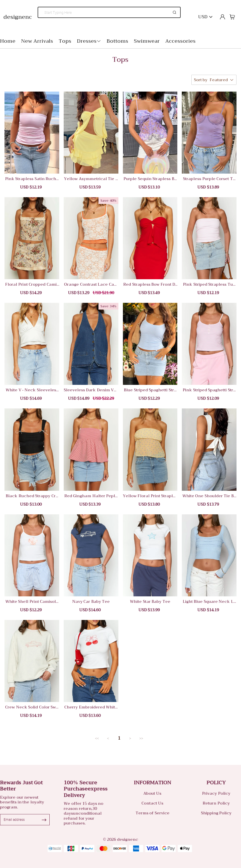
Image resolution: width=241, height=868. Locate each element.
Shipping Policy (216, 813)
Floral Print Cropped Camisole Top (32, 284)
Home (8, 41)
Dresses (89, 41)
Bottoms (117, 41)
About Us (152, 793)
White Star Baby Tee (150, 601)
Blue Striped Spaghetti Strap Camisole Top (150, 390)
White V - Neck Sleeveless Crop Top (32, 390)
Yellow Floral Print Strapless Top (150, 496)
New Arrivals (37, 41)
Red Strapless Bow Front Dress (150, 284)
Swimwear (147, 41)
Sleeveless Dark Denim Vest (91, 390)
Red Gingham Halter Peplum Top (91, 496)
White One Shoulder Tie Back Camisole (209, 496)
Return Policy (216, 803)
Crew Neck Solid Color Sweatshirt (32, 707)
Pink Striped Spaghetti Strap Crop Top (209, 390)
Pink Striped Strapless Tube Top (209, 284)
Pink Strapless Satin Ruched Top (32, 179)
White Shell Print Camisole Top (32, 601)
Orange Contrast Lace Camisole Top (91, 284)
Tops (65, 41)
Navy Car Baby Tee (91, 601)
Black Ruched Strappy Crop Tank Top (32, 496)
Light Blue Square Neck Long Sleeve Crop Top (209, 601)
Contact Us (152, 803)
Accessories (180, 41)
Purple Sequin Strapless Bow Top (150, 179)
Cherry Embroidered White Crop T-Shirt (91, 707)
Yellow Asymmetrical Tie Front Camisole (91, 179)
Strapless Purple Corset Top (209, 179)
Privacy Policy (216, 793)
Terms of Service (152, 813)
